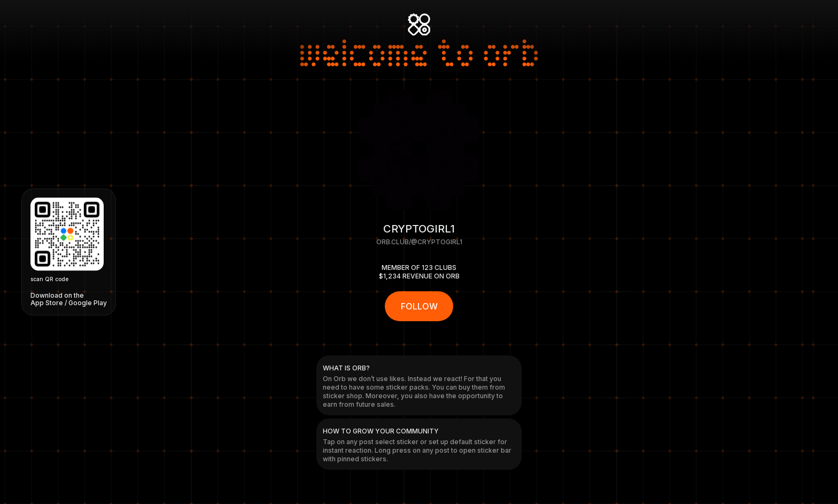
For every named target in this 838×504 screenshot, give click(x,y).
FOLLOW (419, 306)
